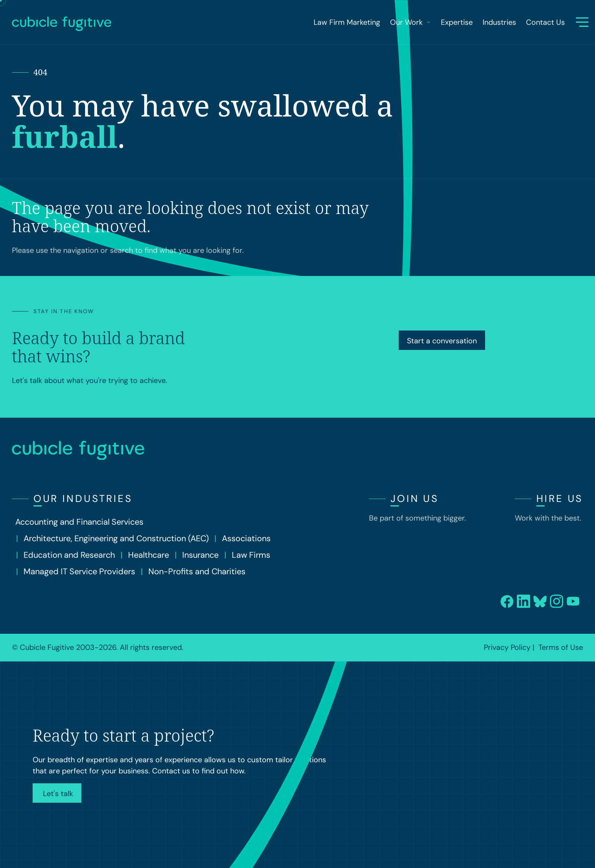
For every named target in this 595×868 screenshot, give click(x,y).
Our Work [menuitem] (411, 22)
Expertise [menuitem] (457, 22)
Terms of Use (561, 647)
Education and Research (69, 555)
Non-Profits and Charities (197, 571)
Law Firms (251, 555)
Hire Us (560, 498)
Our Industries (83, 498)
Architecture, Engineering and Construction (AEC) (116, 538)
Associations (246, 538)
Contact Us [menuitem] (545, 22)
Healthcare (149, 555)
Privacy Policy (507, 647)
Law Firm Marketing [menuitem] (347, 22)
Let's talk (57, 794)
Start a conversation (442, 341)
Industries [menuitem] (499, 22)
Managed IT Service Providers (79, 571)
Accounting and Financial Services (79, 522)
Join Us (415, 498)
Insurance (200, 555)
